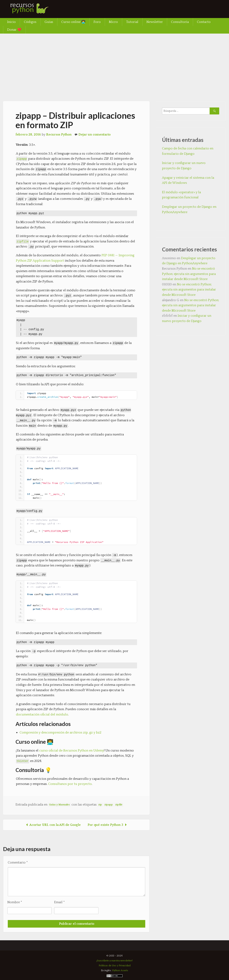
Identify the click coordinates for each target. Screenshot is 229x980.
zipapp (109, 805)
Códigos (30, 22)
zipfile (23, 241)
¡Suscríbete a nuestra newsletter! (114, 961)
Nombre (15, 902)
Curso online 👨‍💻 (73, 22)
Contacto (204, 22)
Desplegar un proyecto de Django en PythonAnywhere (189, 209)
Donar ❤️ (14, 30)
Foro (97, 22)
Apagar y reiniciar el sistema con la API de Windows (188, 180)
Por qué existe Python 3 (108, 825)
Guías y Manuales (59, 805)
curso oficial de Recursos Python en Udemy (72, 751)
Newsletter (155, 22)
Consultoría (180, 22)
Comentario (18, 862)
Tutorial (132, 22)
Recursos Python (59, 135)
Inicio (11, 22)
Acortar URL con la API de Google (53, 825)
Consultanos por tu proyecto (70, 784)
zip (100, 805)
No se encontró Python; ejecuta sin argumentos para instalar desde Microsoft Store (189, 274)
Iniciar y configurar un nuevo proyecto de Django (184, 166)
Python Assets (120, 970)
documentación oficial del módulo (42, 714)
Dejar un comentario (94, 135)
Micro (113, 22)
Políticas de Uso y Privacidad (115, 966)
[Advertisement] (114, 64)
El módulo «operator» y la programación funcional (181, 195)
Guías (49, 22)
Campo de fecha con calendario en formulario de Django (188, 151)
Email (59, 902)
